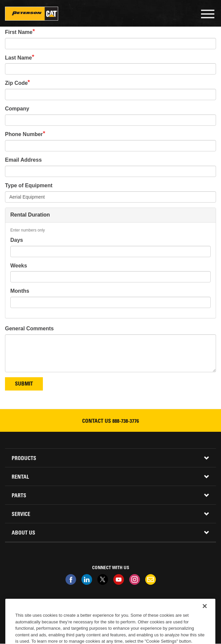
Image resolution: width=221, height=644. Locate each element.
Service (21, 515)
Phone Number (24, 134)
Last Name (18, 58)
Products (24, 459)
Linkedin (87, 579)
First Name (19, 32)
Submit (24, 384)
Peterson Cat (32, 14)
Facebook (71, 579)
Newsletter (151, 579)
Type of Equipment (29, 185)
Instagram (135, 579)
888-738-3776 (126, 421)
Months (20, 291)
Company (17, 109)
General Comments (29, 328)
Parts (19, 496)
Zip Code (16, 83)
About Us (23, 533)
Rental (20, 477)
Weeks (19, 266)
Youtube (119, 579)
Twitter (103, 579)
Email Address (23, 160)
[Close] (205, 615)
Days (17, 240)
